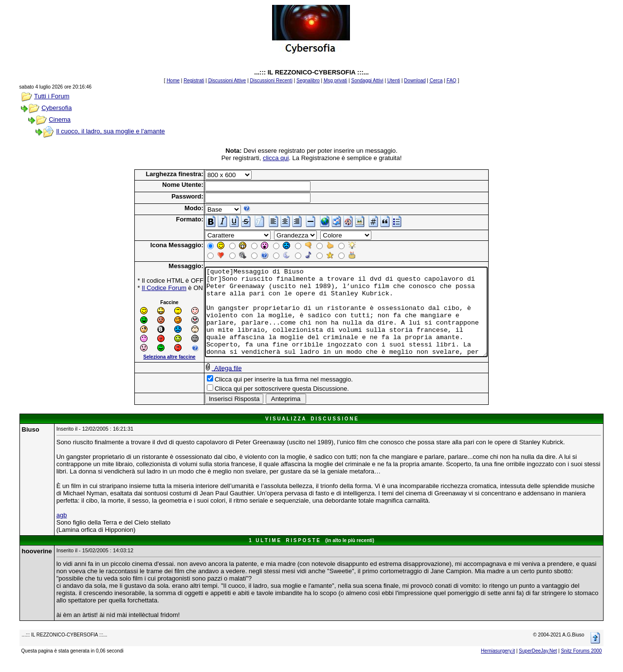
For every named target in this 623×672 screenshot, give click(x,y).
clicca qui (276, 158)
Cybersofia (56, 108)
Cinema (60, 119)
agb (62, 524)
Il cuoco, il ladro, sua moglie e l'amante (110, 131)
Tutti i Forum (52, 96)
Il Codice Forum (147, 288)
